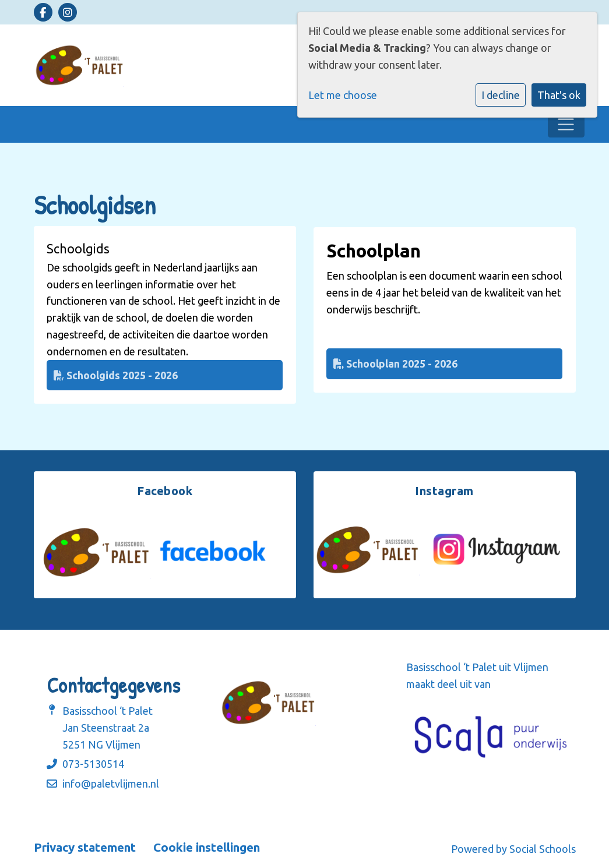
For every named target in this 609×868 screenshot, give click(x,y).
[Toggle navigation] (566, 124)
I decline (501, 95)
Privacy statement (85, 848)
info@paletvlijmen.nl (111, 784)
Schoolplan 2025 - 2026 (395, 364)
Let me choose (343, 95)
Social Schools (543, 849)
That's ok (559, 95)
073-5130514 (93, 764)
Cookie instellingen (207, 848)
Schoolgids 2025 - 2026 (116, 375)
